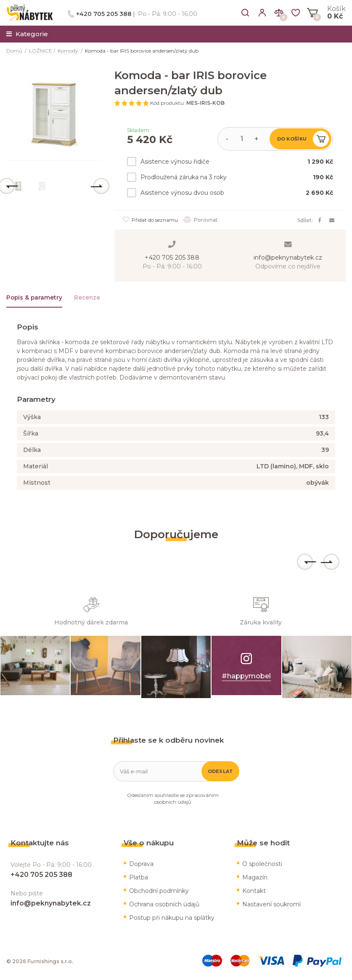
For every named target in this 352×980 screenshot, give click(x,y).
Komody (68, 51)
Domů (14, 51)
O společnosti (262, 865)
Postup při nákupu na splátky (172, 919)
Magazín (255, 879)
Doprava (141, 865)
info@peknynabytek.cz (288, 258)
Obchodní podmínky (159, 892)
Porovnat (201, 220)
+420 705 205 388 (104, 14)
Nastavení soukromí (271, 906)
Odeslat (221, 773)
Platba (139, 879)
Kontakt (254, 892)
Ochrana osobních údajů (164, 906)
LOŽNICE (41, 51)
